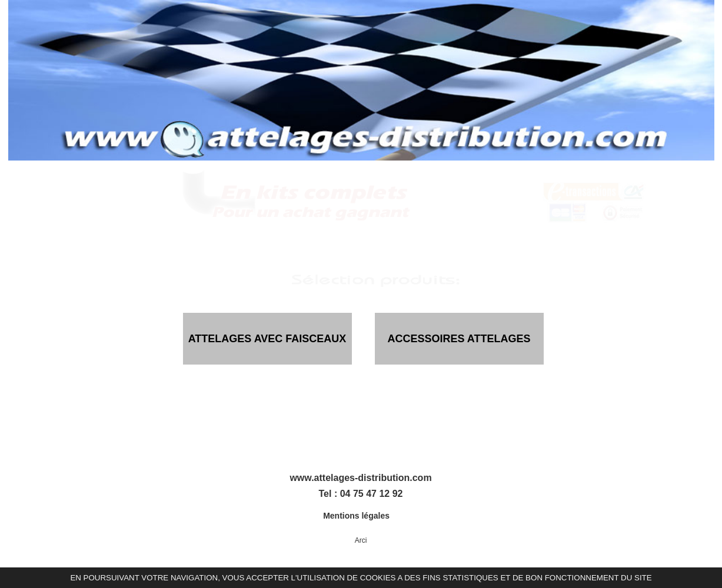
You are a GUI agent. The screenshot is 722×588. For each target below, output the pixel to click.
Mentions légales (357, 516)
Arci (361, 540)
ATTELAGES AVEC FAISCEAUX (267, 339)
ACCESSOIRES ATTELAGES (459, 339)
